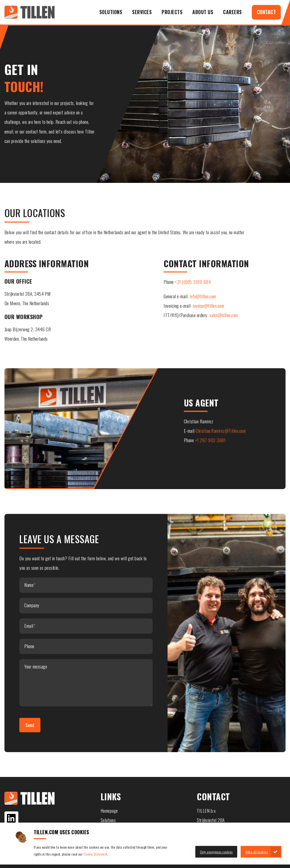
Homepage (109, 811)
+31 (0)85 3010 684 (193, 282)
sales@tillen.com (224, 315)
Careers (232, 12)
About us (203, 12)
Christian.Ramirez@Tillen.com (221, 431)
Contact (266, 12)
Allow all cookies (257, 852)
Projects (172, 12)
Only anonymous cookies (216, 852)
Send (30, 725)
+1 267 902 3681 (210, 440)
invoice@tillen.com (208, 306)
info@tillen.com (203, 296)
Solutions (111, 12)
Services (142, 12)
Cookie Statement (96, 854)
